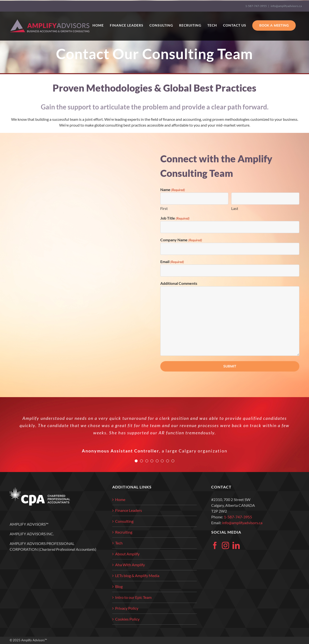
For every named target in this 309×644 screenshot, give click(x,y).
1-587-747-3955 (256, 6)
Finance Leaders (129, 510)
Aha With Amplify (130, 565)
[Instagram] (225, 545)
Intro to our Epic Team (133, 597)
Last (235, 208)
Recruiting (124, 532)
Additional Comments (179, 283)
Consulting (124, 521)
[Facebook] (215, 545)
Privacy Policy (127, 608)
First (164, 208)
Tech (119, 543)
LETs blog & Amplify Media (137, 576)
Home (120, 499)
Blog (119, 586)
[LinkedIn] (236, 545)
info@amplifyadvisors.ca (286, 6)
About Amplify (127, 554)
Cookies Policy (127, 619)
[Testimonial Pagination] (136, 461)
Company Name (181, 240)
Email (172, 262)
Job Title (175, 218)
